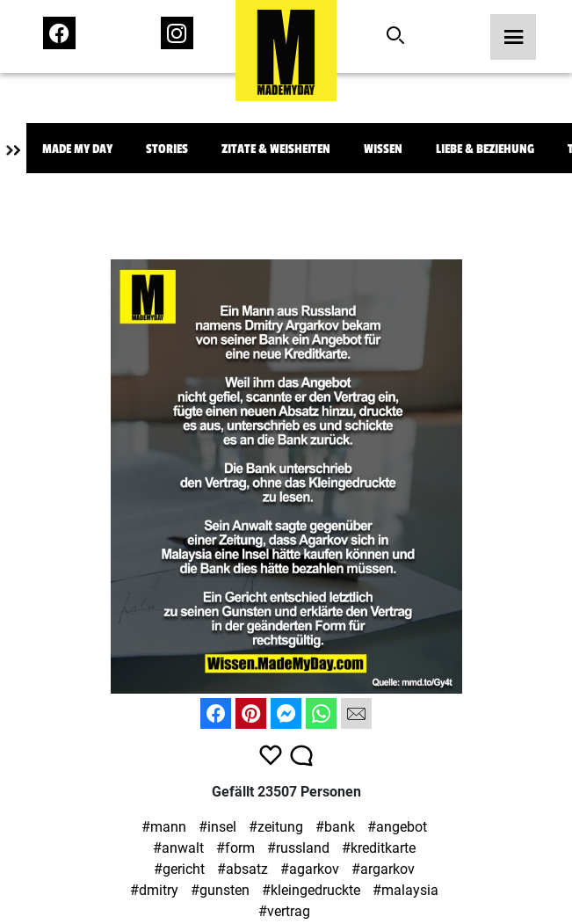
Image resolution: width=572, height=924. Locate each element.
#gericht (179, 869)
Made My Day (77, 149)
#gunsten (220, 890)
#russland (298, 848)
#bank (335, 827)
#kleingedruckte (311, 890)
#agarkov (310, 869)
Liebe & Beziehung (485, 149)
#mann (164, 827)
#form (235, 848)
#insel (217, 827)
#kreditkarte (379, 848)
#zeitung (276, 827)
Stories (167, 149)
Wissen (383, 149)
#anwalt (178, 848)
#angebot (397, 827)
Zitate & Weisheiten (276, 149)
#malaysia (405, 890)
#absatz (243, 869)
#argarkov (383, 869)
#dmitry (154, 890)
